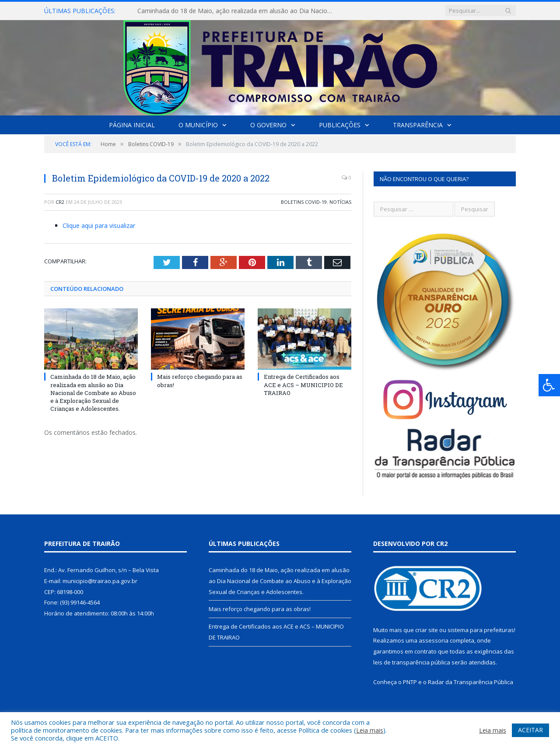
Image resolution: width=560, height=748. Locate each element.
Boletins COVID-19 (304, 202)
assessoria (434, 640)
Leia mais (370, 730)
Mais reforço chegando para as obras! (260, 609)
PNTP (410, 682)
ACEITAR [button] (530, 730)
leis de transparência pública (412, 662)
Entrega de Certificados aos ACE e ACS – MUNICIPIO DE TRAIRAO (303, 384)
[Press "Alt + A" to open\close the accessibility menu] (549, 385)
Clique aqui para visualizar (99, 225)
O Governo (268, 125)
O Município (198, 125)
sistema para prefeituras (481, 630)
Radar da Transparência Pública (471, 682)
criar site (427, 630)
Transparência (418, 125)
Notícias (340, 202)
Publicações (340, 125)
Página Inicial (132, 125)
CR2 (60, 202)
